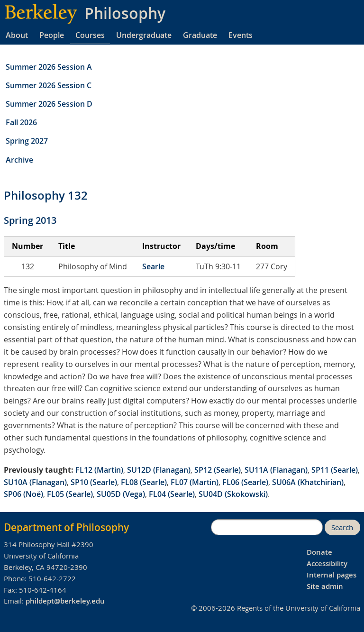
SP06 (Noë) (23, 494)
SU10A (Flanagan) (35, 482)
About (17, 35)
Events (241, 35)
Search (342, 527)
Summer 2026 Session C (49, 85)
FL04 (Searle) (172, 494)
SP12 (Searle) (218, 470)
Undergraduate (144, 35)
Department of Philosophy (66, 527)
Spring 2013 (30, 220)
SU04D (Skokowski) (233, 494)
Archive (19, 160)
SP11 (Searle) (335, 470)
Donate (319, 552)
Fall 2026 (21, 122)
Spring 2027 (27, 141)
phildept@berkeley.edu (65, 601)
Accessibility (327, 563)
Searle (153, 266)
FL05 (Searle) (70, 494)
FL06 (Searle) (245, 482)
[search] (267, 527)
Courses (90, 35)
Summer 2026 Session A (49, 67)
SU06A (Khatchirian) (308, 482)
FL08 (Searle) (144, 482)
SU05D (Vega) (121, 494)
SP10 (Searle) (94, 482)
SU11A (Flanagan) (276, 470)
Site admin (325, 586)
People (52, 35)
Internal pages (332, 575)
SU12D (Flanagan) (159, 470)
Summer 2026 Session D (49, 104)
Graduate (200, 35)
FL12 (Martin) (99, 470)
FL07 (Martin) (195, 482)
